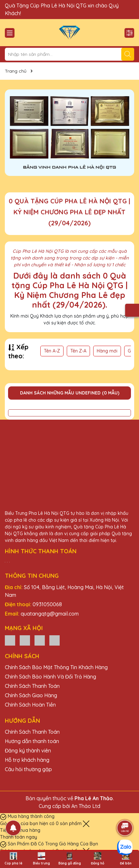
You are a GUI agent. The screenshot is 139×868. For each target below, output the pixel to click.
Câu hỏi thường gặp (28, 769)
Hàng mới (107, 351)
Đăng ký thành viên (28, 751)
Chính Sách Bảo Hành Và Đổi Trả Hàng (50, 677)
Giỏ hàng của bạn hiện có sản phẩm (41, 823)
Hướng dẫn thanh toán (32, 741)
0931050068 (47, 604)
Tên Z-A (78, 351)
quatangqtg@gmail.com (50, 614)
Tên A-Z (52, 351)
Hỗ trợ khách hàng (27, 760)
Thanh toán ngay (19, 837)
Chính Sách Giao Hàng (31, 695)
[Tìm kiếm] (128, 54)
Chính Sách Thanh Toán (32, 686)
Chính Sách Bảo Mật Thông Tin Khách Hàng (56, 667)
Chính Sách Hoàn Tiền (30, 705)
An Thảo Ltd (86, 806)
